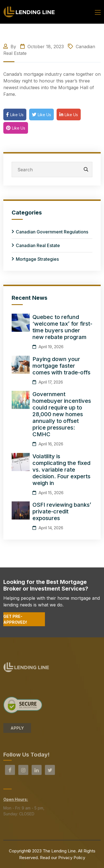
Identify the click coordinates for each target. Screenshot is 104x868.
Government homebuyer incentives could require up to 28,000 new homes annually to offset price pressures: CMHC (62, 414)
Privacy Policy (72, 858)
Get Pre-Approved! (15, 619)
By (10, 47)
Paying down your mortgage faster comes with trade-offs (61, 366)
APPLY (17, 730)
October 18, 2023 (42, 47)
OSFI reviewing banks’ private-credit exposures (62, 511)
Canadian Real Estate (38, 245)
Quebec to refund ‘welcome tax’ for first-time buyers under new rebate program (62, 327)
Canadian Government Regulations (52, 232)
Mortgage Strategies (37, 259)
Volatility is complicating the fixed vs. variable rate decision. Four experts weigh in (61, 470)
